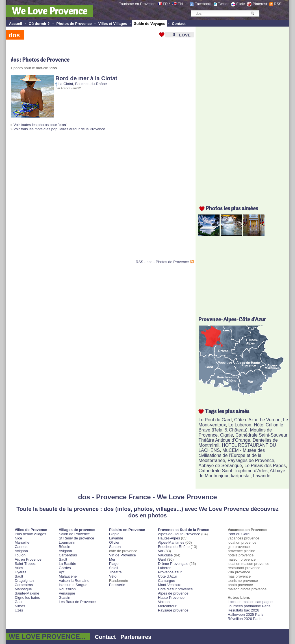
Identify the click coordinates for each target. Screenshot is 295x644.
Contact (179, 24)
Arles (19, 568)
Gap (18, 602)
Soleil (114, 568)
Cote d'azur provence (175, 589)
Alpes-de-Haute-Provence (179, 534)
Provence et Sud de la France (184, 530)
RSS (278, 4)
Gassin (64, 598)
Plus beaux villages (30, 534)
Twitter (223, 4)
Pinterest (260, 4)
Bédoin (64, 547)
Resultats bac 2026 (243, 610)
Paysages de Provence (251, 460)
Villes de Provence (31, 530)
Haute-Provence (171, 598)
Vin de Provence (122, 555)
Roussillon (67, 589)
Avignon (21, 551)
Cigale (226, 435)
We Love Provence (49, 11)
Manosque (23, 589)
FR (165, 4)
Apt (62, 572)
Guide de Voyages (149, 24)
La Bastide (67, 564)
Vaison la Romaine (74, 581)
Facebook (203, 4)
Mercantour (167, 606)
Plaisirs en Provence (127, 530)
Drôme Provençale (173, 564)
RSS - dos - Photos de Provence (162, 262)
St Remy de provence (76, 538)
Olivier (114, 542)
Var (161, 551)
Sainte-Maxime (27, 593)
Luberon (165, 568)
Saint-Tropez (25, 564)
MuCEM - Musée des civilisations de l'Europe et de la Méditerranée (232, 455)
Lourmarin (67, 542)
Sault (19, 576)
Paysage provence (173, 610)
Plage (114, 564)
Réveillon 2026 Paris (245, 619)
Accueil (16, 24)
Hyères (20, 572)
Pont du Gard (239, 534)
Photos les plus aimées (232, 208)
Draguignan (24, 581)
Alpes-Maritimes (171, 542)
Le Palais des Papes (265, 466)
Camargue (167, 581)
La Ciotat (66, 84)
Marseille (22, 542)
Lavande (262, 476)
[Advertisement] (56, 198)
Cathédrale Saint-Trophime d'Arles (233, 471)
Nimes (20, 606)
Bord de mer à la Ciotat (86, 78)
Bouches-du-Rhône (91, 84)
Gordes (65, 568)
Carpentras (24, 585)
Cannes (21, 547)
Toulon (20, 555)
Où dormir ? (39, 24)
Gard (162, 559)
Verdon (164, 602)
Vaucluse (165, 555)
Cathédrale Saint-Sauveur (261, 435)
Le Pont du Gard (215, 420)
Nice (18, 538)
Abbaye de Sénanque (220, 466)
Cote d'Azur (168, 576)
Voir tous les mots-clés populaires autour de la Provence (59, 129)
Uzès (19, 610)
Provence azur (170, 572)
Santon (115, 547)
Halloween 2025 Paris (246, 614)
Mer (112, 559)
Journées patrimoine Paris (249, 606)
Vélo (113, 576)
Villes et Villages (113, 24)
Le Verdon (270, 420)
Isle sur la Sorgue (73, 585)
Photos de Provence (74, 24)
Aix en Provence (28, 559)
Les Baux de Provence (77, 602)
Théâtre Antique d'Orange (224, 440)
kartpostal (241, 476)
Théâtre (115, 572)
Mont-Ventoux (169, 585)
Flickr (241, 4)
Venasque (67, 593)
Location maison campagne (250, 602)
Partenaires (136, 637)
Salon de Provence (74, 534)
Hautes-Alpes (169, 538)
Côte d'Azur (246, 420)
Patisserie (117, 585)
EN (180, 4)
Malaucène (68, 576)
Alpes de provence (173, 593)
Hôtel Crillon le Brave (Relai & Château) (241, 427)
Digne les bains (27, 598)
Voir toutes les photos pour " (40, 125)
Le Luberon (240, 425)
